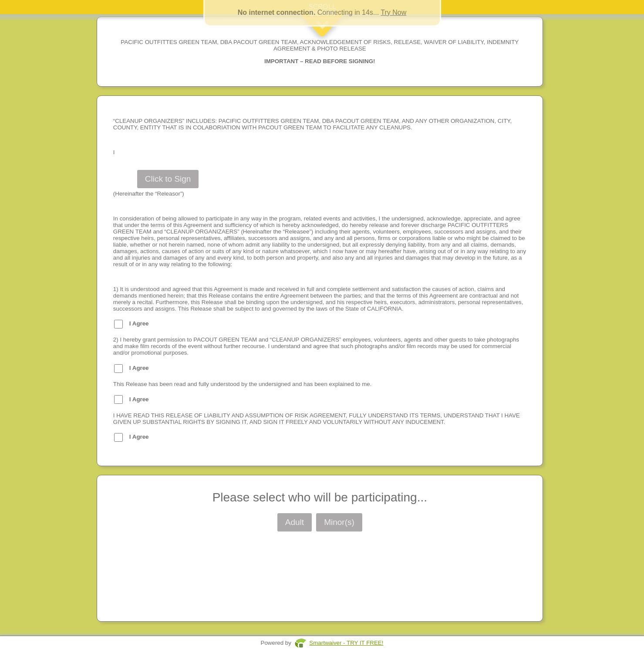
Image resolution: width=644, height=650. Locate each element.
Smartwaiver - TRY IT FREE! (346, 643)
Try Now (393, 12)
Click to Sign (168, 179)
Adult (295, 522)
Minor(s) (339, 522)
